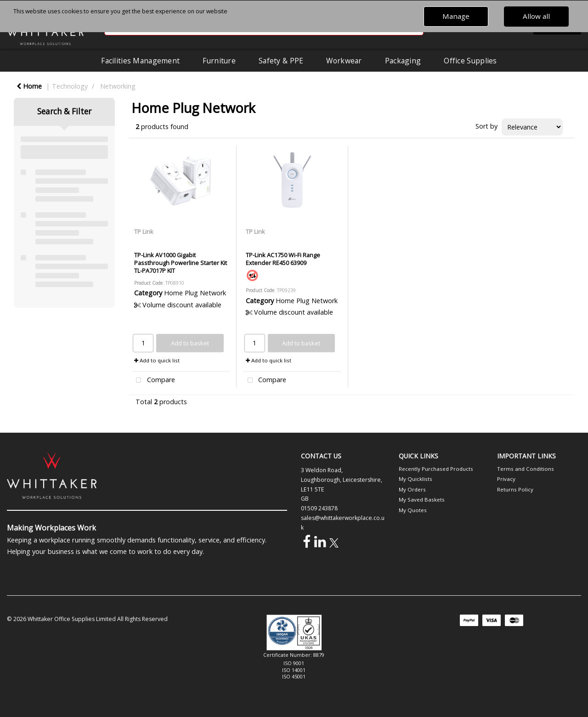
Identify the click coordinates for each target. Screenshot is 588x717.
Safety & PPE (281, 61)
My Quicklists (416, 479)
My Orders (412, 489)
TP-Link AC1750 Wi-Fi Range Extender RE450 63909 (283, 259)
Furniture (219, 61)
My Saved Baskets (422, 500)
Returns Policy (515, 489)
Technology (70, 86)
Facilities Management (140, 61)
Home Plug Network (195, 293)
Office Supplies (470, 61)
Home (29, 86)
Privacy (506, 479)
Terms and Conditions (526, 469)
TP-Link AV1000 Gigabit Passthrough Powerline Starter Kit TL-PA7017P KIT (181, 263)
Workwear (344, 61)
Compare (153, 381)
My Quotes (413, 510)
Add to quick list (157, 360)
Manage (456, 16)
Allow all (536, 16)
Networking (118, 86)
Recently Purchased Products (436, 469)
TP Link (144, 231)
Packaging (403, 61)
